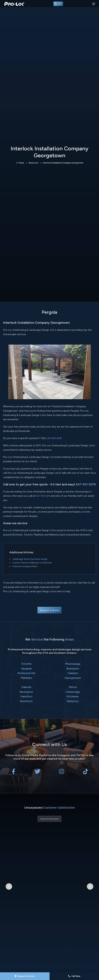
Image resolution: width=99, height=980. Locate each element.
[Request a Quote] (25, 976)
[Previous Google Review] (9, 852)
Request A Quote (50, 610)
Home (20, 163)
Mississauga (73, 664)
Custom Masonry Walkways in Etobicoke (32, 563)
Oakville (26, 687)
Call (58, 4)
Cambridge (73, 692)
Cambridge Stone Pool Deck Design (30, 559)
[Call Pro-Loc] (74, 976)
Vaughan (26, 668)
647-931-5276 (55, 438)
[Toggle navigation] (94, 4)
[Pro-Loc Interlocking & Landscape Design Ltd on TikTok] (86, 773)
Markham (26, 678)
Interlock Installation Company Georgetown (63, 163)
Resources (34, 163)
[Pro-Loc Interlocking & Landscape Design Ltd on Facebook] (14, 773)
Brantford (26, 701)
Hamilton (26, 696)
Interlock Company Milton (25, 566)
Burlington (26, 692)
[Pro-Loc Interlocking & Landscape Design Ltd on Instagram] (62, 773)
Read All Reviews (49, 819)
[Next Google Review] (90, 852)
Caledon (73, 673)
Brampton (73, 668)
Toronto (26, 664)
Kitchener (73, 696)
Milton (73, 687)
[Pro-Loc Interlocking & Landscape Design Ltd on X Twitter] (38, 773)
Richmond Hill (26, 673)
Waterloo (73, 701)
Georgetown (73, 678)
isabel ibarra (50, 846)
